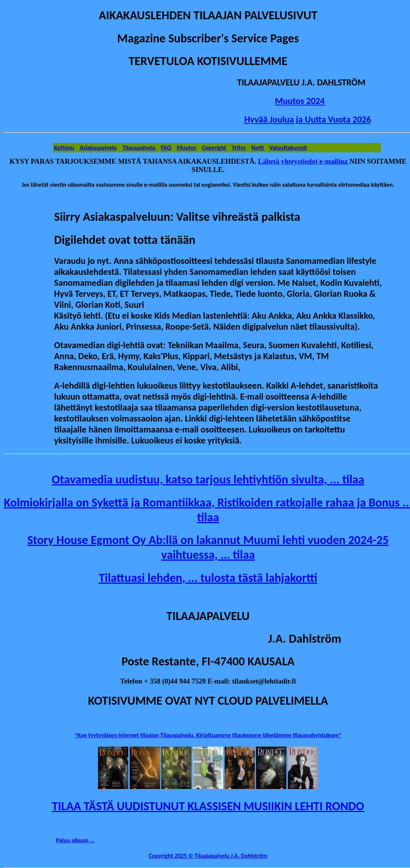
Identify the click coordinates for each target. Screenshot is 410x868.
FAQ (166, 148)
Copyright (214, 148)
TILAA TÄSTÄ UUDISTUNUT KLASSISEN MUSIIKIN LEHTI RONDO (208, 806)
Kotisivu (64, 148)
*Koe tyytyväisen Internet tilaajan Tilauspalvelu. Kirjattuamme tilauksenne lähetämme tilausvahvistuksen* (208, 735)
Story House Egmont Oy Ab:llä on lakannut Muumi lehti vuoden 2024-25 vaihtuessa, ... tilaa (208, 547)
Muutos (186, 148)
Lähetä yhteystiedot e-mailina (304, 161)
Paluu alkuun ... (75, 840)
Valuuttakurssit (288, 148)
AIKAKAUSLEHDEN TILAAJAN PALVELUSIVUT (208, 15)
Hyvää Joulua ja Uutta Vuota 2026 (308, 119)
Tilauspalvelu (139, 148)
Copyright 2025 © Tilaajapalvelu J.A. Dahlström (208, 856)
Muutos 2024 (300, 101)
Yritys (239, 148)
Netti (257, 148)
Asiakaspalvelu (98, 148)
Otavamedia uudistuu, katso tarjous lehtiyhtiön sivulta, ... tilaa (208, 480)
